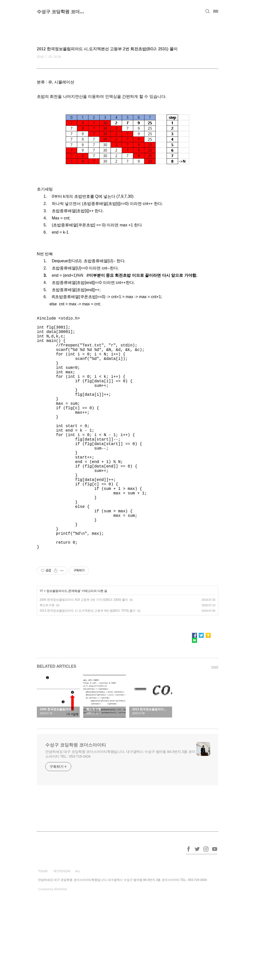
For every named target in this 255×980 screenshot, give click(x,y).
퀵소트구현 (47, 657)
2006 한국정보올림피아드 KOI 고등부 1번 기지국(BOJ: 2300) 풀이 (84, 652)
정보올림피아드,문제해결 (63, 643)
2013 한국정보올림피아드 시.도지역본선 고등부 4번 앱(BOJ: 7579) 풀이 (88, 662)
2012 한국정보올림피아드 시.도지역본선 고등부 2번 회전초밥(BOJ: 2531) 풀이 (107, 49)
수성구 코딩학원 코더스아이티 (67, 12)
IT (42, 643)
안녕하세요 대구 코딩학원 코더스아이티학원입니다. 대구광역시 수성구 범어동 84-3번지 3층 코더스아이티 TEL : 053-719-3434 (120, 806)
